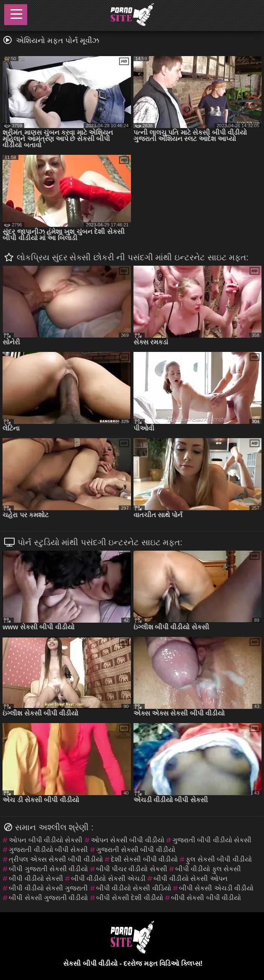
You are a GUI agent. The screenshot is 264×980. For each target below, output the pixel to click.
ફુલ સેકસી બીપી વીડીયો (219, 859)
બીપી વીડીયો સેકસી (36, 879)
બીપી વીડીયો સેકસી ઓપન (190, 879)
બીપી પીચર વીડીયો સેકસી (132, 869)
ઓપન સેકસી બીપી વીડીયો (128, 840)
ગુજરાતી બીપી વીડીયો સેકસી (212, 840)
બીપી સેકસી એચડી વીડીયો (216, 888)
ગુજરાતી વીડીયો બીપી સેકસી (48, 850)
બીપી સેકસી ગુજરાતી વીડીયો (48, 898)
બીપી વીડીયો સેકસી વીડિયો (134, 888)
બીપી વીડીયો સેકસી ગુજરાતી (48, 888)
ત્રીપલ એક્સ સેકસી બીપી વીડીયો (56, 859)
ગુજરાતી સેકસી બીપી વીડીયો (136, 850)
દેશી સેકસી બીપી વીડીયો (144, 859)
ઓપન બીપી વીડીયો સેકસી (46, 840)
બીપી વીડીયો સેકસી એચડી (108, 879)
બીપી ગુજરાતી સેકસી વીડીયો (48, 869)
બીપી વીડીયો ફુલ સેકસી (208, 869)
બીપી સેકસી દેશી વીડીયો (130, 898)
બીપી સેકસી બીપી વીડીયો (206, 898)
